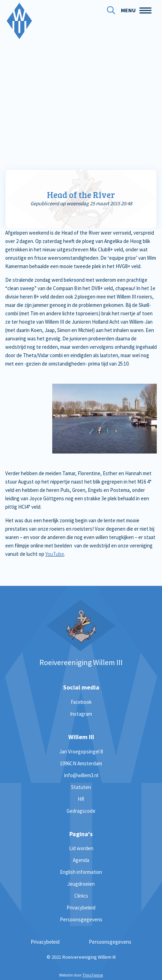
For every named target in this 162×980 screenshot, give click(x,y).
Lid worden (81, 848)
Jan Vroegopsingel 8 (81, 751)
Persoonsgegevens (81, 919)
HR (81, 799)
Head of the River (81, 195)
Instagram (81, 714)
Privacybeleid (81, 908)
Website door (81, 975)
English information (81, 872)
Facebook (81, 702)
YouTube (55, 554)
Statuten (81, 787)
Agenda (81, 860)
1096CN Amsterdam (81, 763)
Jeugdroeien (81, 884)
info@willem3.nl (81, 775)
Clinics (81, 896)
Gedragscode (81, 811)
